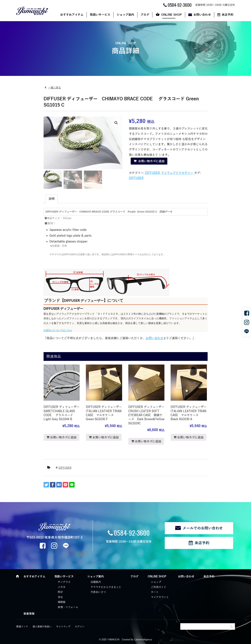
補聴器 (62, 602)
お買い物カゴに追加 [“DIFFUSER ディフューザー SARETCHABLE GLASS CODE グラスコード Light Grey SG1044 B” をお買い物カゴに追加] (63, 437)
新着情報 (29, 614)
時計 (60, 592)
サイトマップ (63, 627)
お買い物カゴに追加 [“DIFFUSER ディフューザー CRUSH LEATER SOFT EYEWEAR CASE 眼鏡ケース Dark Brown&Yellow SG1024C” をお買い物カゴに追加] (148, 441)
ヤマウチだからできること (106, 587)
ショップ (156, 582)
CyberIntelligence (143, 640)
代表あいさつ (98, 592)
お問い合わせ (202, 15)
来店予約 (227, 15)
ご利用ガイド (159, 587)
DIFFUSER (152, 173)
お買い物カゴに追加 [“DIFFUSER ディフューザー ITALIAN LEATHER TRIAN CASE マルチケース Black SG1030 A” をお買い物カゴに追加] (190, 437)
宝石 (60, 597)
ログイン (80, 627)
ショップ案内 (125, 15)
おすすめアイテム (72, 15)
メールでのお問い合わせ (203, 528)
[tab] (52, 199)
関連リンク (22, 627)
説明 (52, 199)
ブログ (145, 15)
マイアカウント (160, 597)
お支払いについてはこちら (58, 330)
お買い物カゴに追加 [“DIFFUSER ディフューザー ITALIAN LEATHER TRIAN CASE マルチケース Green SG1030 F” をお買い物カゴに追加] (106, 437)
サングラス (64, 582)
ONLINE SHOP (172, 15)
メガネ (62, 587)
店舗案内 (96, 582)
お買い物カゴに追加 (151, 161)
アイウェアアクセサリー (177, 173)
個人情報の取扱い (42, 627)
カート (155, 592)
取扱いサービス (100, 15)
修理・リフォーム (68, 607)
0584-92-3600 (132, 533)
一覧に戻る (55, 88)
